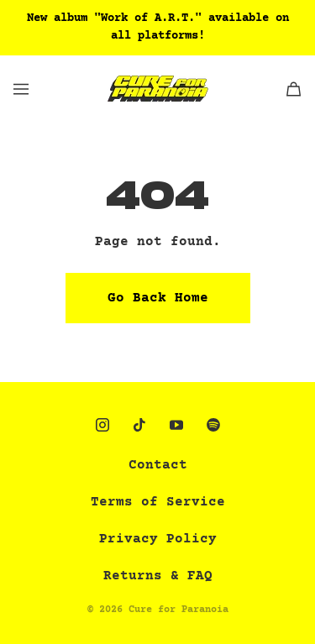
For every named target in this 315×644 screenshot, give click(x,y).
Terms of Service (158, 502)
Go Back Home (158, 298)
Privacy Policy (158, 539)
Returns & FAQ (158, 576)
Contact (158, 465)
